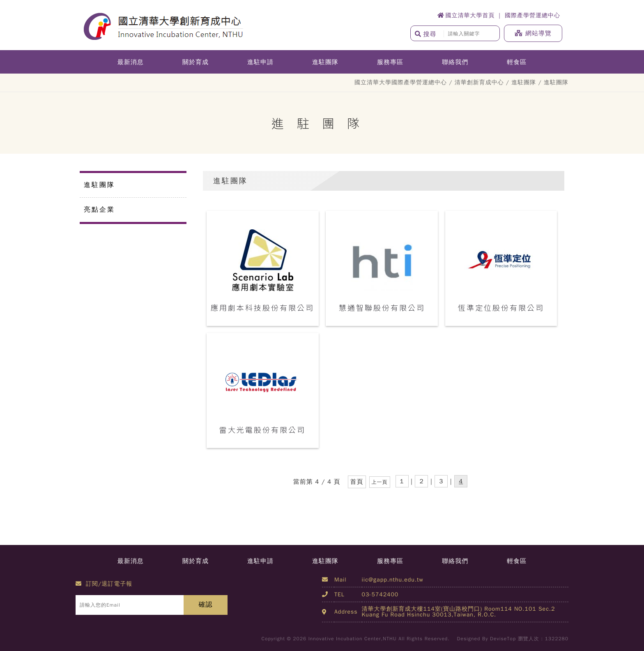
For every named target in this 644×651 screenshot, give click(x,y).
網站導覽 (533, 33)
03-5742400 (380, 594)
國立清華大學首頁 (466, 15)
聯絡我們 (455, 62)
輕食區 (517, 62)
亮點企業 (99, 210)
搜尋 (426, 34)
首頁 (357, 482)
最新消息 (131, 62)
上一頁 (380, 482)
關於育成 (195, 62)
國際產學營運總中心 (532, 15)
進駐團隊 (325, 62)
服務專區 (390, 62)
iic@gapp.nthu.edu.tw (393, 580)
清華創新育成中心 (479, 82)
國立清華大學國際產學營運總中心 (401, 82)
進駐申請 (260, 62)
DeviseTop (503, 639)
